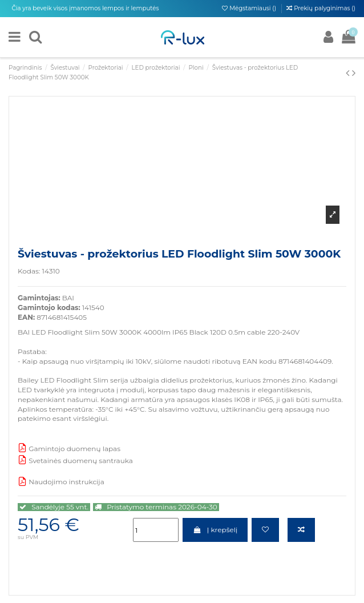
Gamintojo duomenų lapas (69, 449)
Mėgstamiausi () (250, 8)
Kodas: (29, 271)
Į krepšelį (215, 530)
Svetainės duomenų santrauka (75, 461)
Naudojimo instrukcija (61, 482)
